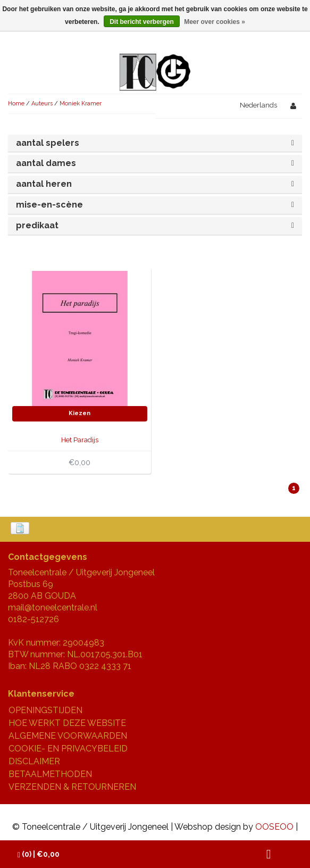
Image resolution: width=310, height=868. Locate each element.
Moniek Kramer (81, 104)
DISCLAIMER (34, 761)
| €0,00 (39, 854)
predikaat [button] (37, 225)
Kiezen (79, 413)
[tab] (155, 143)
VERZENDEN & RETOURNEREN (72, 787)
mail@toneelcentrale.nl (53, 607)
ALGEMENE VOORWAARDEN (68, 736)
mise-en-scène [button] (49, 205)
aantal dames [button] (46, 163)
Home (16, 104)
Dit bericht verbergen (142, 22)
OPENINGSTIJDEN (45, 710)
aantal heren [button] (44, 184)
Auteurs (42, 104)
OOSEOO (274, 827)
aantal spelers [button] (48, 143)
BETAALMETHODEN (50, 774)
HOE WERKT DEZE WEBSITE (67, 723)
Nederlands (258, 105)
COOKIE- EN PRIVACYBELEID (68, 749)
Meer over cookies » (215, 22)
